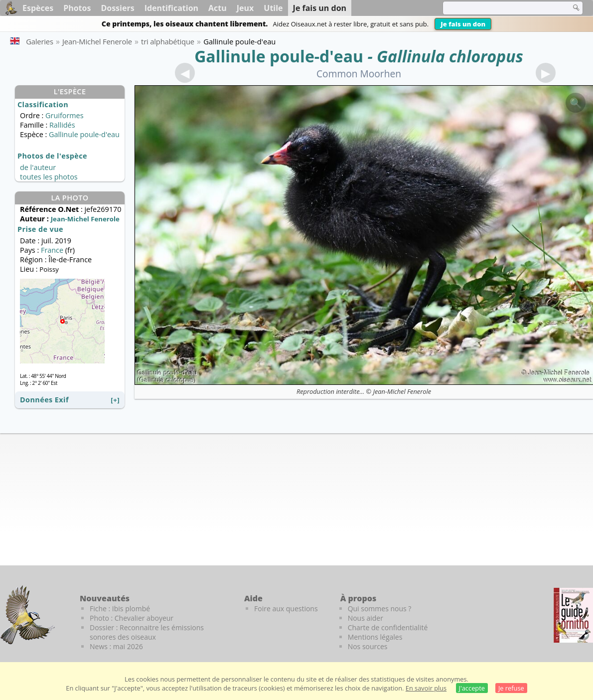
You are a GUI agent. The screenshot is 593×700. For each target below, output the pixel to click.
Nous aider (366, 618)
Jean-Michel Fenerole (402, 391)
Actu (218, 8)
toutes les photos (49, 177)
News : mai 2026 (116, 646)
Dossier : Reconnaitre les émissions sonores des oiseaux (147, 632)
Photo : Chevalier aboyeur (132, 618)
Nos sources (368, 646)
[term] (500, 8)
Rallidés (62, 125)
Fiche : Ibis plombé (120, 609)
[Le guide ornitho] (573, 615)
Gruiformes (64, 115)
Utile (273, 8)
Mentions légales (375, 637)
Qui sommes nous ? (380, 609)
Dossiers (117, 8)
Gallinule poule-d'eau (279, 56)
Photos (77, 8)
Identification (171, 8)
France (52, 250)
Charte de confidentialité (388, 627)
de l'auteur (38, 167)
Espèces (38, 8)
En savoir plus (426, 688)
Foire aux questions (286, 609)
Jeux (245, 8)
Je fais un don (463, 24)
